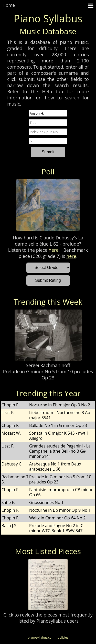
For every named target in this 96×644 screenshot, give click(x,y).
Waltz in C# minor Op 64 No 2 (57, 518)
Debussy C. (12, 464)
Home (9, 5)
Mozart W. (11, 433)
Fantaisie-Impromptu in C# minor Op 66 (61, 492)
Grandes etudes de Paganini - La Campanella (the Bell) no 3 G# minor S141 (60, 451)
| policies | (63, 637)
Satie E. (8, 502)
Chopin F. (10, 405)
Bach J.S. (9, 526)
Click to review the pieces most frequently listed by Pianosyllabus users (48, 618)
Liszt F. (8, 413)
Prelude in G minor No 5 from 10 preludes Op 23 (48, 375)
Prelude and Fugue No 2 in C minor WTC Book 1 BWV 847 (56, 528)
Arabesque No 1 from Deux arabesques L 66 (55, 466)
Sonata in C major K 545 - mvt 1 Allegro (59, 436)
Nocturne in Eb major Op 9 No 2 (60, 405)
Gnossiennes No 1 (46, 502)
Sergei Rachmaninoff (48, 365)
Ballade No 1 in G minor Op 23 (58, 425)
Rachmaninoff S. (15, 479)
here (54, 250)
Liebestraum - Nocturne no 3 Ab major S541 (60, 415)
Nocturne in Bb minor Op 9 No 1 (60, 510)
